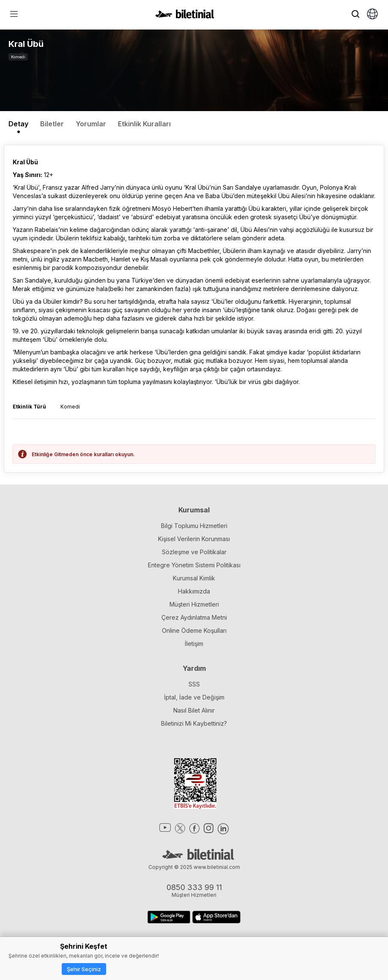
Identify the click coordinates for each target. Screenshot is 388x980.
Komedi (18, 57)
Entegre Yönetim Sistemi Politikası (194, 565)
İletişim (194, 644)
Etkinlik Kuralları (144, 124)
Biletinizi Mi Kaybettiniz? (194, 723)
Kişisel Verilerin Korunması (194, 539)
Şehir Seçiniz (84, 969)
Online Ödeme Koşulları (194, 630)
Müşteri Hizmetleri (194, 604)
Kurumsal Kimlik (194, 578)
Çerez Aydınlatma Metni (194, 617)
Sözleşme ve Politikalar (194, 552)
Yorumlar (91, 124)
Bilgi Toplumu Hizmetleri (194, 526)
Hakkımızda (194, 591)
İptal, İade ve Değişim (194, 697)
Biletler (52, 124)
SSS (194, 684)
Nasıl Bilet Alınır (194, 710)
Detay (18, 124)
